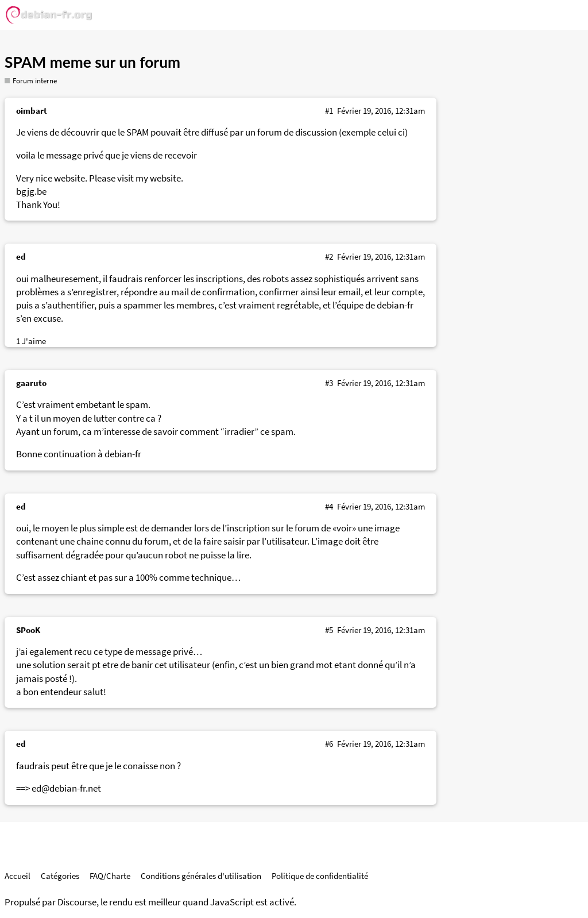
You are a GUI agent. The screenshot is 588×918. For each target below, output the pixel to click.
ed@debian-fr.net (66, 788)
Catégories (60, 876)
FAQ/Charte (110, 876)
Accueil (18, 876)
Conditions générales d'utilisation (201, 876)
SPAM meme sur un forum (92, 62)
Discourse (77, 902)
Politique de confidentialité (320, 876)
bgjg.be (31, 192)
